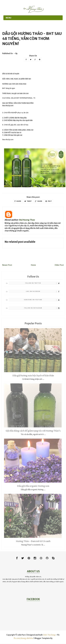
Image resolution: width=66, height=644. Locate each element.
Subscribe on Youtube (42, 301)
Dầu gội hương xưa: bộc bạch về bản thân (33, 377)
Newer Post (7, 265)
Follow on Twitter (43, 284)
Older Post (59, 265)
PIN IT (49, 201)
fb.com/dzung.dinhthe (23, 638)
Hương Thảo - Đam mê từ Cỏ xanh (33, 542)
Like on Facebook (43, 293)
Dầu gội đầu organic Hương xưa (33, 487)
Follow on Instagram (42, 309)
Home (33, 265)
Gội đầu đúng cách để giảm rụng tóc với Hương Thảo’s (33, 432)
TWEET (28, 201)
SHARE (18, 201)
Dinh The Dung (49, 635)
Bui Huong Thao (27, 220)
